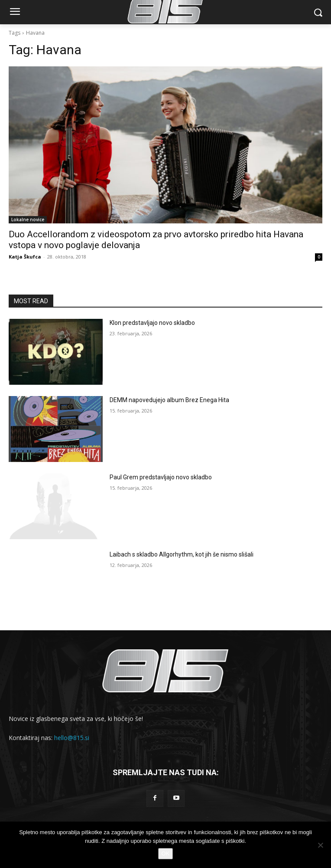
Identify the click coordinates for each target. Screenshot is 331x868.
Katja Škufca (25, 257)
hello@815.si (72, 738)
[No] (320, 845)
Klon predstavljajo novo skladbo (152, 323)
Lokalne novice (28, 219)
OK (166, 853)
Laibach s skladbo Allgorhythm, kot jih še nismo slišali (182, 554)
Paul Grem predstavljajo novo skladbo (161, 477)
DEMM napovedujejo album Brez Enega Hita (169, 400)
